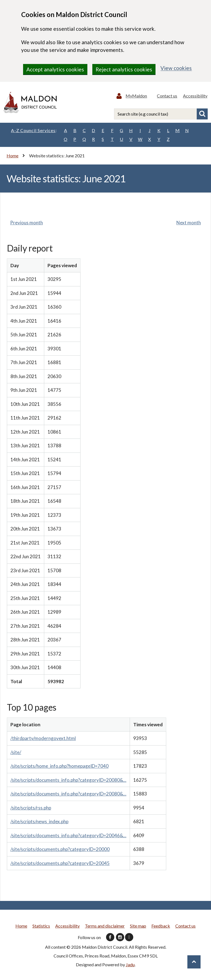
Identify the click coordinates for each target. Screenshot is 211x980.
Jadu (130, 966)
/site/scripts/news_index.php (39, 823)
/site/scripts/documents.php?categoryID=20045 (60, 864)
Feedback (161, 927)
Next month (189, 224)
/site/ (16, 753)
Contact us (168, 96)
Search (202, 115)
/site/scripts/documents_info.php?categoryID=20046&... (68, 837)
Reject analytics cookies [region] (124, 69)
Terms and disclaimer (105, 927)
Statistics (41, 927)
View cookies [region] (176, 68)
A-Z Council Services (34, 132)
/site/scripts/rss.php (31, 809)
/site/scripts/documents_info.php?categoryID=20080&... (68, 781)
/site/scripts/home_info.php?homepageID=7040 (59, 767)
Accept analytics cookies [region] (55, 69)
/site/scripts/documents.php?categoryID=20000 (60, 850)
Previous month (27, 224)
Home (13, 157)
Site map (138, 927)
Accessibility (195, 96)
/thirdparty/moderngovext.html (43, 739)
